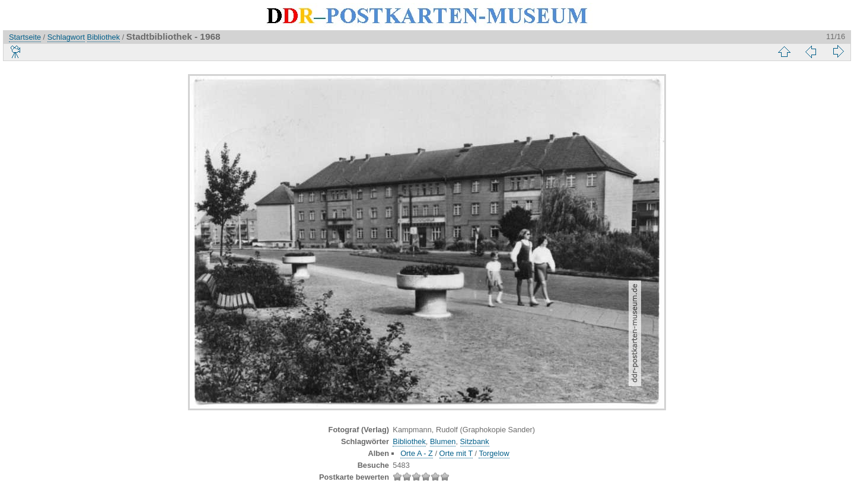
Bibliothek (104, 37)
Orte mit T (456, 453)
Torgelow (494, 453)
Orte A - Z (417, 453)
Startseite (25, 37)
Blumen (443, 441)
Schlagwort (66, 37)
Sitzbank (475, 441)
